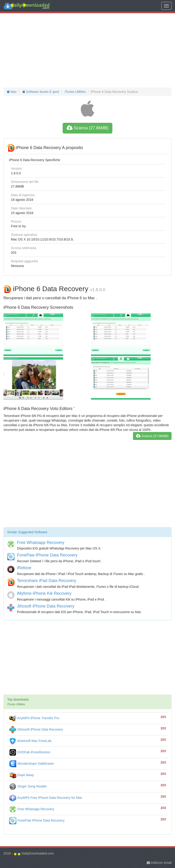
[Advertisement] (87, 50)
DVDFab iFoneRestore (30, 752)
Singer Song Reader (28, 786)
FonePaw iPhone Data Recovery (47, 555)
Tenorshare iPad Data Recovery (47, 581)
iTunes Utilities (75, 92)
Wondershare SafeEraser (32, 764)
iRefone (24, 568)
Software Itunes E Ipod (40, 92)
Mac (12, 92)
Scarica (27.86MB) (87, 128)
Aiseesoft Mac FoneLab (30, 741)
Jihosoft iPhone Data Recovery (46, 606)
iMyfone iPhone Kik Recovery (44, 593)
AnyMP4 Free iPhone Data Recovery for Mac (46, 798)
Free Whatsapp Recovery (41, 543)
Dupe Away (21, 775)
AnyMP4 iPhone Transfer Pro (34, 718)
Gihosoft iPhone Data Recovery (36, 729)
